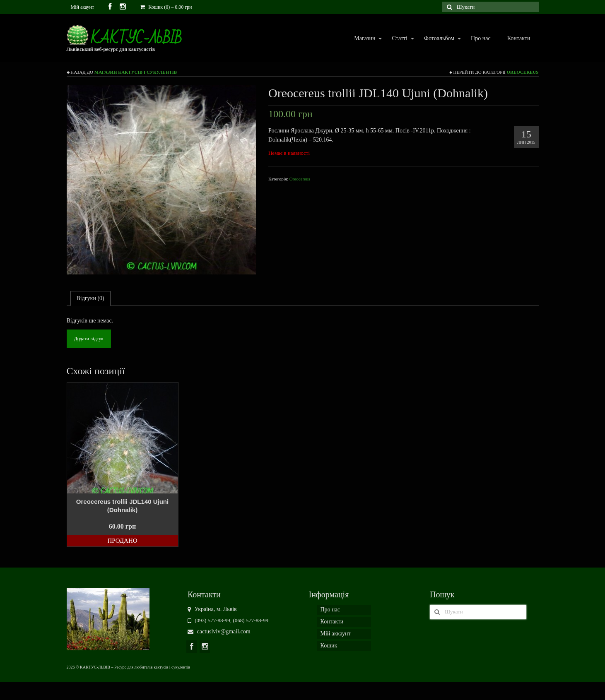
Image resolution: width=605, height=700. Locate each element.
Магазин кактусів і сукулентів (136, 72)
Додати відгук (89, 339)
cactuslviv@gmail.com (219, 631)
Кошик (329, 646)
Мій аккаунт (336, 634)
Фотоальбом (439, 39)
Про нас (481, 38)
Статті (399, 39)
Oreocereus (522, 72)
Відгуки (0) (90, 298)
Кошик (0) (166, 7)
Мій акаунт (83, 7)
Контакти (519, 38)
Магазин (364, 39)
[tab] (90, 298)
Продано (122, 541)
